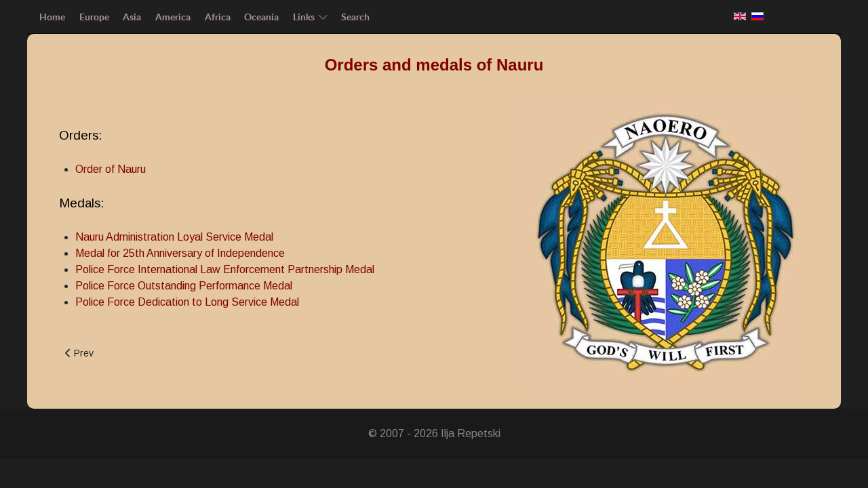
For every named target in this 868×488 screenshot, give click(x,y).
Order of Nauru (111, 169)
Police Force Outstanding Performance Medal (184, 286)
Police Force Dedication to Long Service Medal (187, 302)
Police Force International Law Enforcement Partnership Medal (225, 269)
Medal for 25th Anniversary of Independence (180, 253)
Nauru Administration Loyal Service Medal (174, 237)
